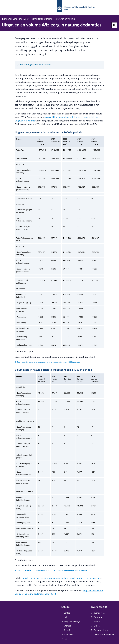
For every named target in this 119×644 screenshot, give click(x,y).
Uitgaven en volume (65, 19)
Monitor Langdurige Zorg (15, 19)
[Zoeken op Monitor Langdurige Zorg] (114, 25)
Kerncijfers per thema (42, 19)
